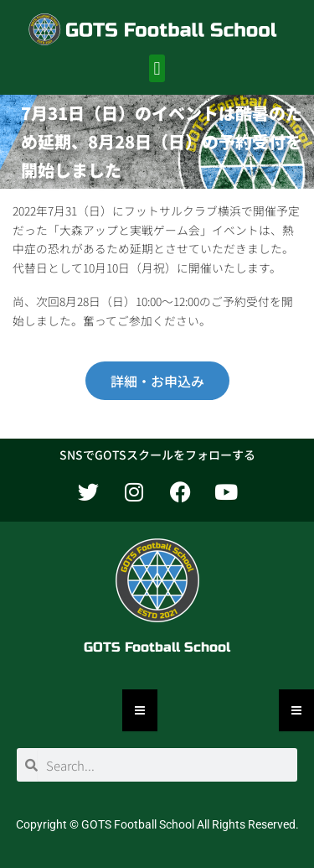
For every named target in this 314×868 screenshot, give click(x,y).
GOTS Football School (157, 647)
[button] (157, 68)
